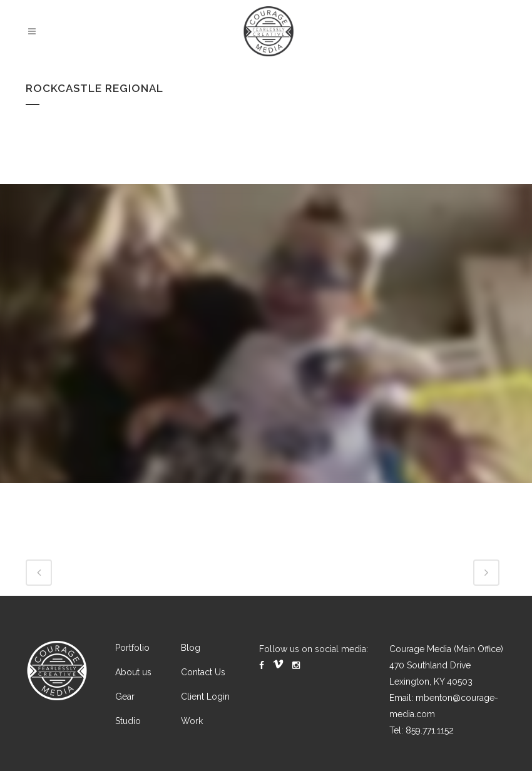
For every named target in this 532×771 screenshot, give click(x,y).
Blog (191, 648)
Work (192, 721)
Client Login (205, 697)
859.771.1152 (430, 730)
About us (133, 672)
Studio (128, 721)
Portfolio (132, 648)
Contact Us (203, 672)
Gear (125, 697)
